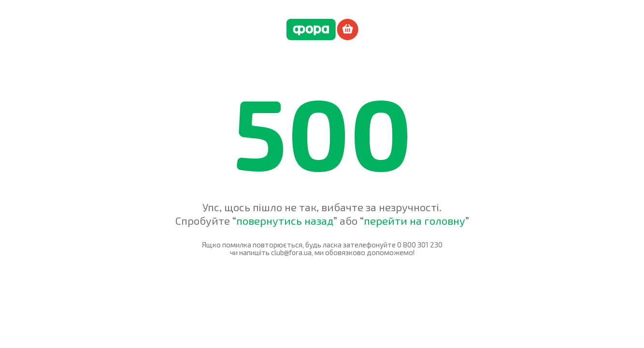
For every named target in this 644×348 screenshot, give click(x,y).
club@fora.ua (291, 252)
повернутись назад (285, 220)
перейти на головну (415, 220)
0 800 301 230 (420, 245)
